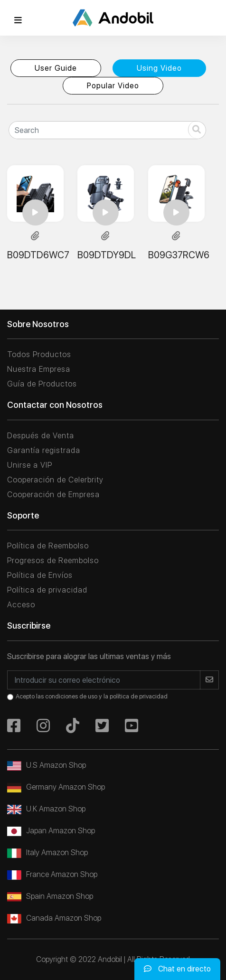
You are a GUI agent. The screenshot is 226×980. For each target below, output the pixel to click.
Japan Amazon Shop (51, 831)
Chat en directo (177, 969)
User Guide (56, 68)
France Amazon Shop (52, 874)
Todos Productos (39, 354)
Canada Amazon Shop (54, 918)
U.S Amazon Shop (47, 765)
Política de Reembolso (48, 546)
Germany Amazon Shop (56, 787)
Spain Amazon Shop (50, 896)
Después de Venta (41, 436)
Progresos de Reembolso (53, 561)
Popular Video (113, 86)
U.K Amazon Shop (46, 809)
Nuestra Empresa (39, 369)
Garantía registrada (44, 450)
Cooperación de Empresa (53, 495)
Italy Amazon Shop (47, 853)
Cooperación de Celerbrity (55, 480)
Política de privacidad (47, 590)
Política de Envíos (40, 575)
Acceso (21, 605)
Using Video (159, 68)
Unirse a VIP (30, 465)
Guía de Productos (42, 384)
